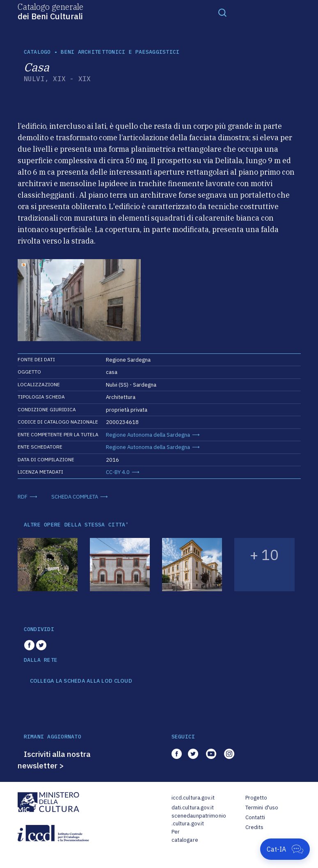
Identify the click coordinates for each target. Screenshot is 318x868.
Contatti (255, 817)
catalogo (37, 52)
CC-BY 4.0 (118, 472)
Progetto (256, 798)
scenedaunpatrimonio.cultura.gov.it (199, 820)
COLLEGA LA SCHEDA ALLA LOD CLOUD (81, 681)
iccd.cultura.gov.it (193, 798)
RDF (23, 497)
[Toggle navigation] (222, 12)
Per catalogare (185, 836)
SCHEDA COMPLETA (75, 497)
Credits (255, 827)
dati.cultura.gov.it (193, 808)
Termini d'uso (262, 808)
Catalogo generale (50, 11)
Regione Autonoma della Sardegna (148, 435)
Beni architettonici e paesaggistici (120, 52)
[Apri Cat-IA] (285, 849)
